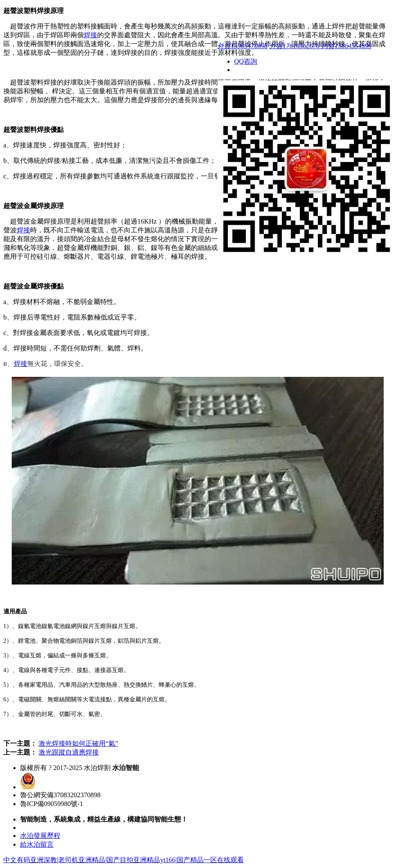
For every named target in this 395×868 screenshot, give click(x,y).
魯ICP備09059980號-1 (52, 804)
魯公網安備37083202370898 (60, 795)
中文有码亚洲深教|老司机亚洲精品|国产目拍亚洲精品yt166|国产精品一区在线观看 (124, 860)
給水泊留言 (37, 844)
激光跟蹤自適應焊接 (69, 752)
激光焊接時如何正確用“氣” (78, 743)
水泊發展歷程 (40, 836)
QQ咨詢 (246, 61)
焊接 (90, 35)
